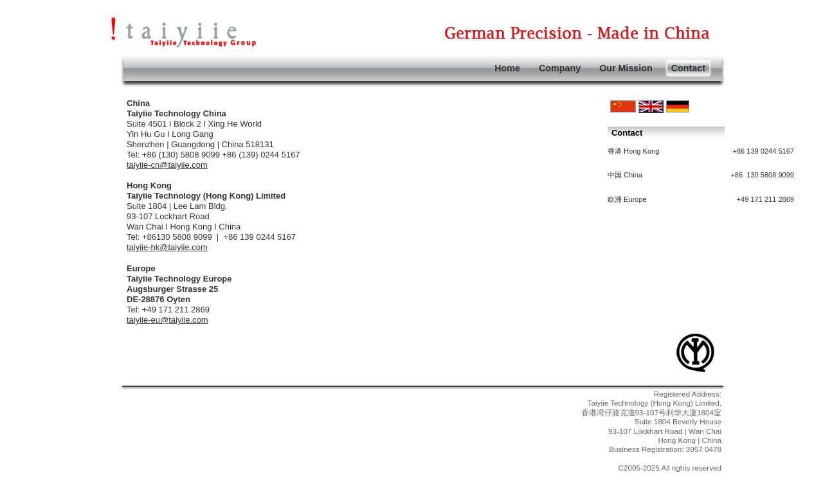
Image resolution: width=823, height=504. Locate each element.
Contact (688, 68)
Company (560, 68)
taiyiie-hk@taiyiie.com (167, 247)
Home (507, 68)
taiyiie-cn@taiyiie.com (167, 165)
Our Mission (626, 68)
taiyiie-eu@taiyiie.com (167, 320)
